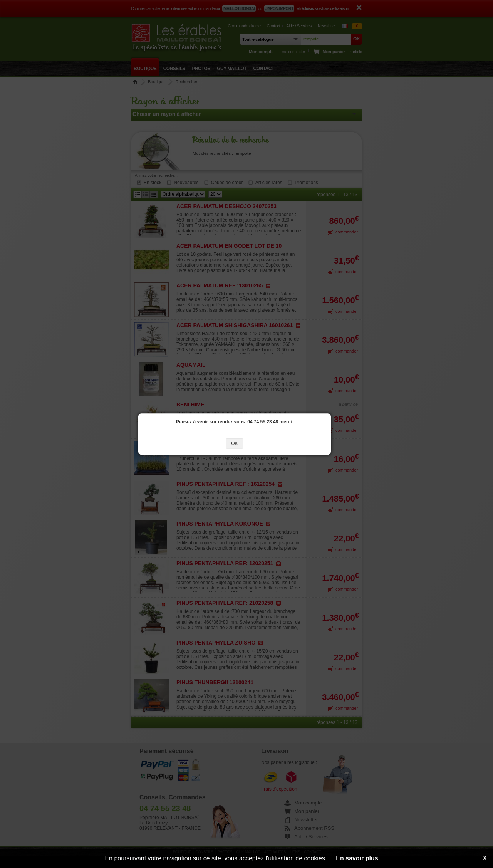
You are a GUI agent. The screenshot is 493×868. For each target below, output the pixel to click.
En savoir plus (357, 858)
